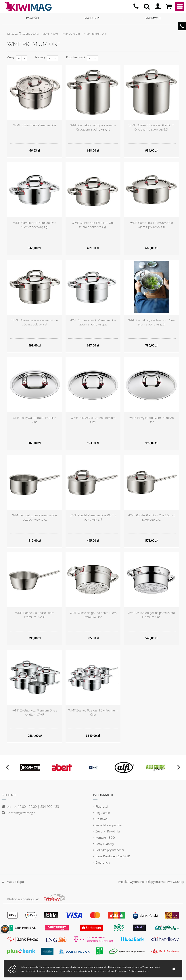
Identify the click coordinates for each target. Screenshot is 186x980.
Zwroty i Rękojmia (108, 831)
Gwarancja (103, 862)
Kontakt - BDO (105, 838)
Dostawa (101, 819)
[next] (178, 767)
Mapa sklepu (15, 882)
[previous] (8, 767)
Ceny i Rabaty (105, 844)
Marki (46, 34)
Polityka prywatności (110, 850)
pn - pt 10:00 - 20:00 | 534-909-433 (136, 6)
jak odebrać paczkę (109, 825)
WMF (56, 34)
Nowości (32, 18)
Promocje (153, 18)
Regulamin (103, 813)
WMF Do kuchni (71, 34)
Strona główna (30, 34)
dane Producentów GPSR (113, 856)
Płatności (102, 806)
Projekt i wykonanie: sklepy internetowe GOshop (151, 882)
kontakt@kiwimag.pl (22, 813)
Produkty (92, 18)
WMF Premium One (95, 34)
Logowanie (158, 6)
